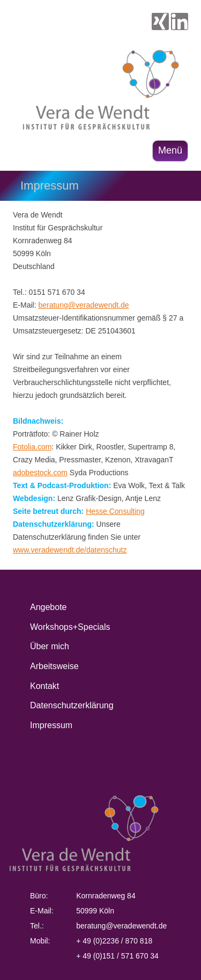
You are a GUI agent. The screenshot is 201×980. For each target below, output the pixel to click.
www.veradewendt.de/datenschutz (70, 550)
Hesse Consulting (115, 511)
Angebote (49, 607)
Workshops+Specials (70, 627)
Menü (170, 150)
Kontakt (44, 686)
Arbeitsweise (54, 666)
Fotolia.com (32, 447)
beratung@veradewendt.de (83, 305)
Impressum (51, 725)
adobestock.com (40, 473)
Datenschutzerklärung (72, 705)
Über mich (50, 646)
